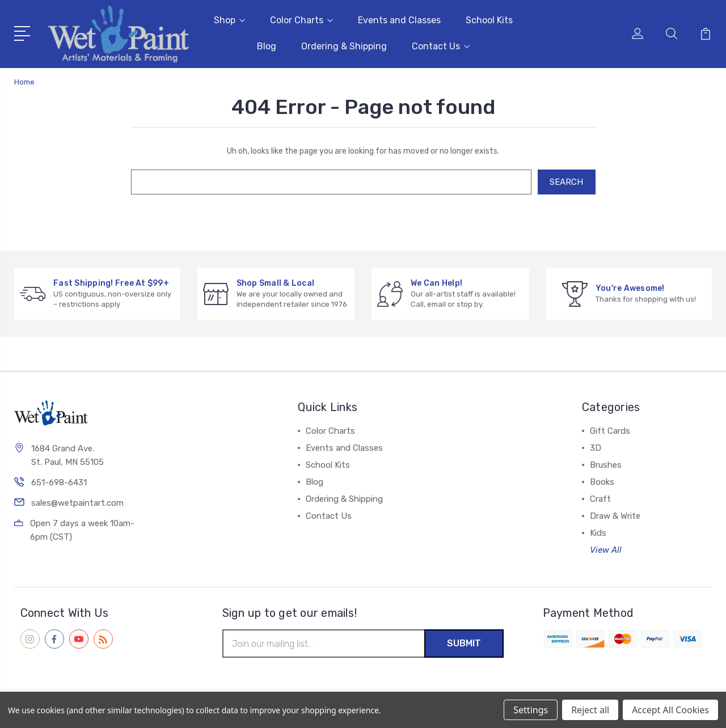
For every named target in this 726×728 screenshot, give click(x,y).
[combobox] (331, 182)
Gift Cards (610, 431)
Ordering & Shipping (344, 46)
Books (602, 482)
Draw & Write (615, 516)
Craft (600, 499)
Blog (267, 46)
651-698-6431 (59, 482)
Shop (229, 20)
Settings (531, 710)
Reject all (590, 710)
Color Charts (301, 20)
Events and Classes (399, 20)
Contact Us (441, 46)
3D (596, 448)
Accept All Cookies (670, 710)
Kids (598, 533)
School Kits (489, 20)
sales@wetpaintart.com (77, 503)
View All (606, 550)
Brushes (606, 465)
